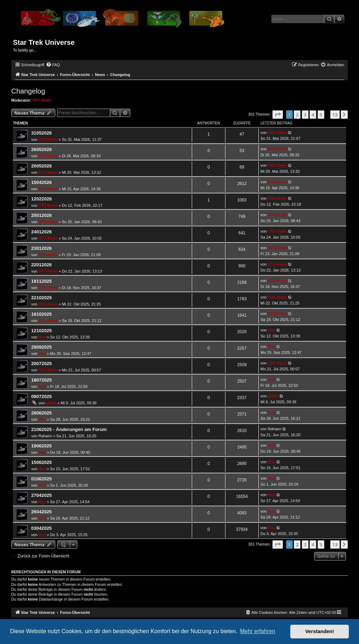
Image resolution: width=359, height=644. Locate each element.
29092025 (42, 347)
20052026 (42, 166)
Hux (42, 337)
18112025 (42, 281)
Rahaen (45, 436)
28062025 (42, 413)
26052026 (42, 149)
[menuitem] (53, 65)
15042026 (42, 182)
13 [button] (335, 115)
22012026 (42, 265)
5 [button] (321, 115)
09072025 (42, 396)
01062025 (42, 479)
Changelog (28, 91)
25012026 (42, 215)
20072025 (42, 364)
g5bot (51, 403)
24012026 (42, 232)
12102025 (42, 331)
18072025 (42, 380)
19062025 (42, 446)
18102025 (42, 314)
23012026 (42, 248)
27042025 (42, 495)
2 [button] (297, 115)
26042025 (42, 512)
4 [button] (313, 115)
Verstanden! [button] (320, 631)
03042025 (42, 528)
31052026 (42, 133)
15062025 (42, 462)
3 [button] (305, 115)
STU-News (42, 100)
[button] (278, 115)
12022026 (42, 199)
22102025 (42, 298)
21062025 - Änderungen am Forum (69, 429)
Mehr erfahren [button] (258, 631)
